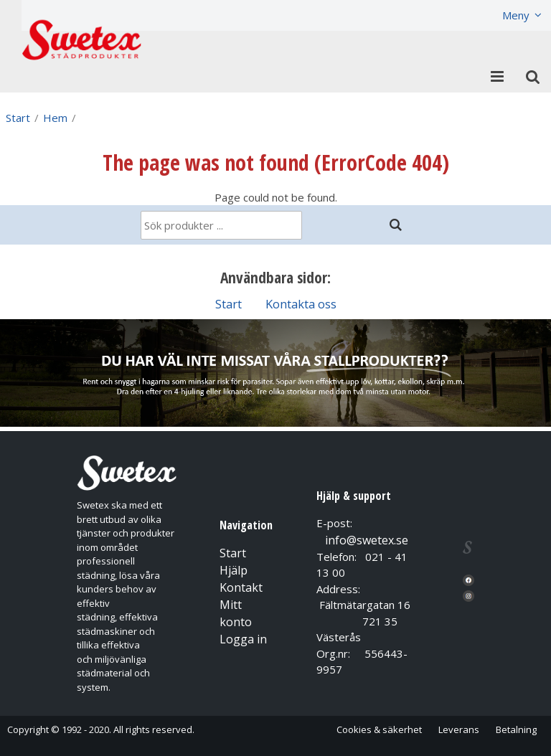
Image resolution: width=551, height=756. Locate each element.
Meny (516, 15)
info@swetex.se (367, 540)
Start (18, 118)
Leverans (459, 729)
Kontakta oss (301, 304)
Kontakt (241, 587)
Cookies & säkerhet (379, 729)
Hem (55, 118)
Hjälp (234, 570)
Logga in (243, 639)
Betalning (516, 729)
